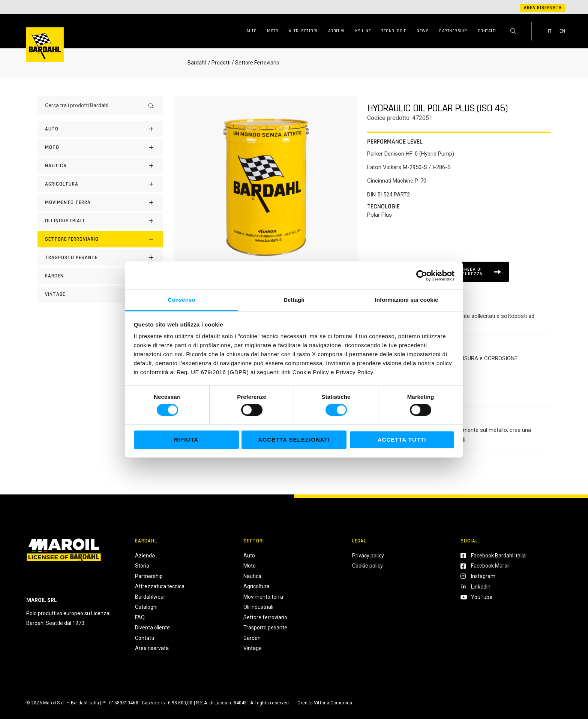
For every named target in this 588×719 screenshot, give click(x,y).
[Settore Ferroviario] (100, 239)
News (423, 31)
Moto (273, 31)
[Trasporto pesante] (100, 258)
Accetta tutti (402, 440)
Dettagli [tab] (294, 300)
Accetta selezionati (294, 440)
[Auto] (100, 129)
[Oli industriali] (100, 221)
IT (550, 31)
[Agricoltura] (100, 184)
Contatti (487, 31)
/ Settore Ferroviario (256, 63)
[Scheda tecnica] (474, 272)
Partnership (453, 31)
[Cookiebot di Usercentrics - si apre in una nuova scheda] (422, 276)
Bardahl (197, 63)
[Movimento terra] (100, 202)
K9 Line (363, 31)
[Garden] (100, 276)
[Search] (151, 105)
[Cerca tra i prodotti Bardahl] (94, 105)
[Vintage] (100, 294)
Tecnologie (394, 31)
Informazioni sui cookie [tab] (407, 300)
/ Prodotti (219, 63)
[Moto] (100, 147)
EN (562, 31)
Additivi (336, 31)
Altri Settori (303, 31)
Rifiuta (186, 440)
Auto (251, 31)
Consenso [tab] (181, 300)
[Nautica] (100, 166)
